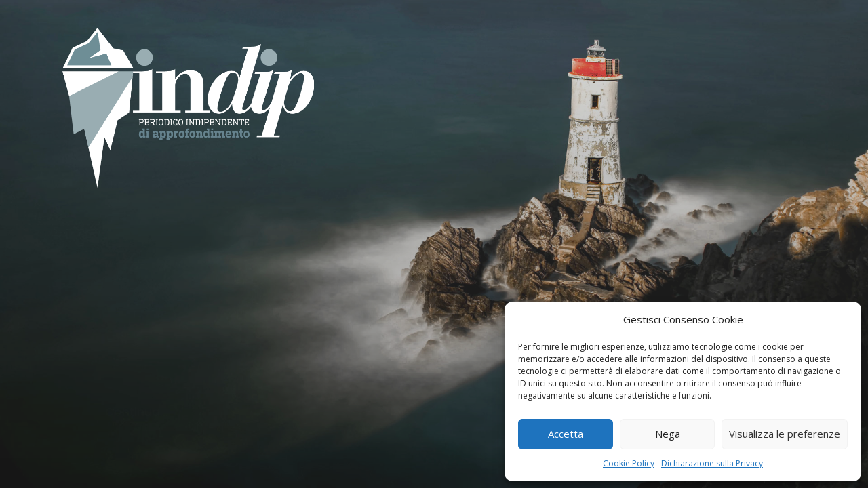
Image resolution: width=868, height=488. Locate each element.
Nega (668, 434)
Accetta (566, 434)
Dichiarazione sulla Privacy (712, 463)
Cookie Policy (629, 463)
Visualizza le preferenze (785, 434)
